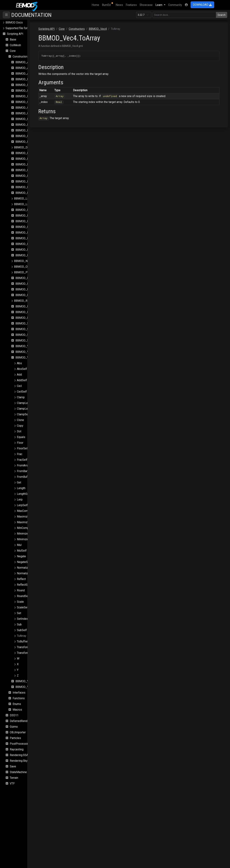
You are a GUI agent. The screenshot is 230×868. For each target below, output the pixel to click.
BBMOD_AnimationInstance (33, 68)
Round (21, 590)
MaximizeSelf (26, 522)
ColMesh (15, 45)
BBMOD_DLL (24, 159)
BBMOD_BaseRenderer (30, 91)
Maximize (23, 517)
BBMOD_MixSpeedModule (32, 244)
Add (19, 375)
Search (222, 15)
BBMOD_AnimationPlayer (31, 74)
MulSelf (22, 551)
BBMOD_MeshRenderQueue (33, 238)
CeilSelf (22, 392)
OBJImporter (18, 732)
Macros (17, 710)
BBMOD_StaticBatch (28, 340)
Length (21, 488)
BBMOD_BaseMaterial (29, 85)
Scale (20, 602)
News (119, 5)
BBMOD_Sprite (25, 335)
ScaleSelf (23, 607)
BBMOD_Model (25, 250)
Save (13, 766)
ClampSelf (23, 414)
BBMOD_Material (26, 210)
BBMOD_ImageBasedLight (32, 181)
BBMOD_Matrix (25, 221)
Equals (21, 437)
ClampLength (25, 403)
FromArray (23, 465)
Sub (19, 624)
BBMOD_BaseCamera (29, 79)
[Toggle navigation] (6, 15)
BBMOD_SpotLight (27, 329)
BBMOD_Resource (27, 312)
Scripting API (15, 34)
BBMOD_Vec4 (24, 358)
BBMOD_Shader (26, 323)
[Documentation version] (144, 15)
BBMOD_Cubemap (27, 113)
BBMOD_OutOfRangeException (33, 267)
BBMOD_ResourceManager (33, 318)
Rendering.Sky (19, 761)
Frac (20, 454)
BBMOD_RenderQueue (30, 306)
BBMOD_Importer (27, 187)
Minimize (23, 534)
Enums (17, 704)
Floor (20, 443)
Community (175, 5)
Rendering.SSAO (20, 755)
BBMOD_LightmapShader (30, 204)
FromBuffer (24, 477)
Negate (21, 556)
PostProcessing (20, 744)
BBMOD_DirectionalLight (31, 153)
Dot (19, 431)
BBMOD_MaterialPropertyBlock (35, 216)
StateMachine (18, 772)
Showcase (146, 5)
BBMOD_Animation (27, 62)
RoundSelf (23, 596)
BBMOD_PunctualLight (30, 284)
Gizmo (14, 727)
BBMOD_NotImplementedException (36, 261)
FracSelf (22, 460)
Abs (19, 363)
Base (13, 39)
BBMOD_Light (24, 193)
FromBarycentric (27, 471)
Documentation (31, 15)
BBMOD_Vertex (25, 681)
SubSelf (22, 630)
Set (19, 613)
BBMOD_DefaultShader (30, 142)
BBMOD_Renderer (25, 301)
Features (131, 5)
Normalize (23, 568)
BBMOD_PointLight (26, 272)
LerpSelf (22, 505)
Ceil (19, 386)
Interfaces (19, 693)
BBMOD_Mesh (25, 227)
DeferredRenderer (21, 721)
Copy (20, 426)
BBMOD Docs (14, 22)
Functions (19, 698)
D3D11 (14, 715)
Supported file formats (20, 28)
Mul (19, 545)
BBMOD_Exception (27, 176)
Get (19, 482)
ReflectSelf (24, 585)
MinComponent (26, 528)
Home (96, 5)
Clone (20, 420)
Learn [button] (159, 5)
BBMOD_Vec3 (24, 352)
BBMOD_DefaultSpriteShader (32, 147)
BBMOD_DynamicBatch (30, 170)
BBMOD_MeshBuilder (29, 233)
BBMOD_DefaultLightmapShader (36, 125)
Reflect (21, 579)
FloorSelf (23, 448)
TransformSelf (26, 653)
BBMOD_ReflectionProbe (31, 295)
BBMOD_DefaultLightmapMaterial (37, 119)
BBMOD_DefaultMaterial (31, 130)
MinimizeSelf (25, 539)
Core (13, 51)
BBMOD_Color (25, 108)
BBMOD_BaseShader (29, 96)
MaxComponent (27, 511)
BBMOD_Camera (26, 102)
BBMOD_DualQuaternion (31, 164)
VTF (12, 783)
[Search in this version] (184, 15)
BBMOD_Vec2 (24, 346)
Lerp (20, 499)
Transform (23, 647)
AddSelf (22, 380)
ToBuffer (22, 641)
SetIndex (22, 619)
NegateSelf (24, 562)
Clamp (21, 397)
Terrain (14, 778)
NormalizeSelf (26, 573)
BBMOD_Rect (24, 289)
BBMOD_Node (25, 255)
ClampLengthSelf (28, 409)
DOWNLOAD (202, 5)
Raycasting (17, 749)
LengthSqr (23, 494)
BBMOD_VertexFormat (30, 687)
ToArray (22, 636)
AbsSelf (22, 369)
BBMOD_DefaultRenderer (31, 136)
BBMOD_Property (27, 278)
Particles (15, 738)
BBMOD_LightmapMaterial (31, 198)
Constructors (21, 57)
